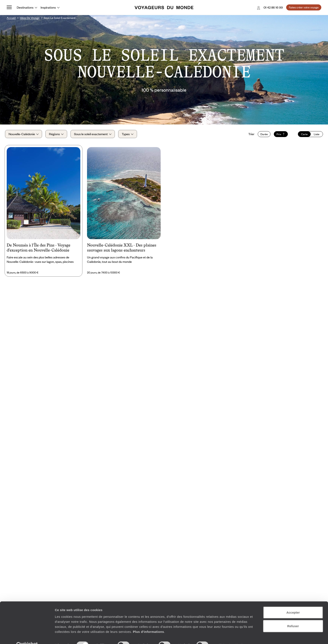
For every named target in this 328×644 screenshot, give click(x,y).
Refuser (293, 617)
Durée (262, 135)
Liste (315, 135)
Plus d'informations (148, 622)
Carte (303, 135)
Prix (279, 135)
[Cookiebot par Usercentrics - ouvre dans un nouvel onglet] (27, 636)
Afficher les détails (230, 636)
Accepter (293, 603)
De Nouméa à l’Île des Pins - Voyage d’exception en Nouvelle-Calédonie (38, 250)
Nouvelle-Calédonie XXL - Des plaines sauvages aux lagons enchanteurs (122, 250)
